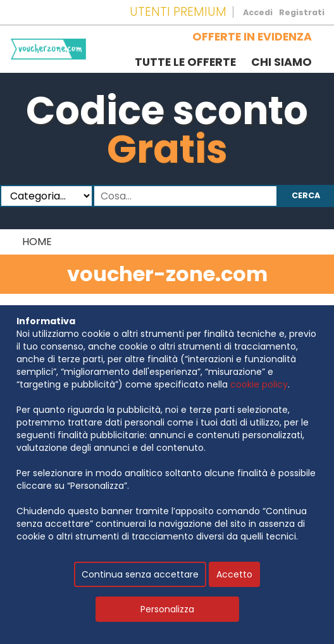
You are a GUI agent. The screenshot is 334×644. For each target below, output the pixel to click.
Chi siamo (281, 62)
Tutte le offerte (185, 62)
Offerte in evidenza (252, 37)
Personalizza (167, 609)
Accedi (258, 12)
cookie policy (259, 384)
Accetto (234, 574)
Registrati (302, 12)
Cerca (306, 195)
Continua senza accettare (140, 574)
